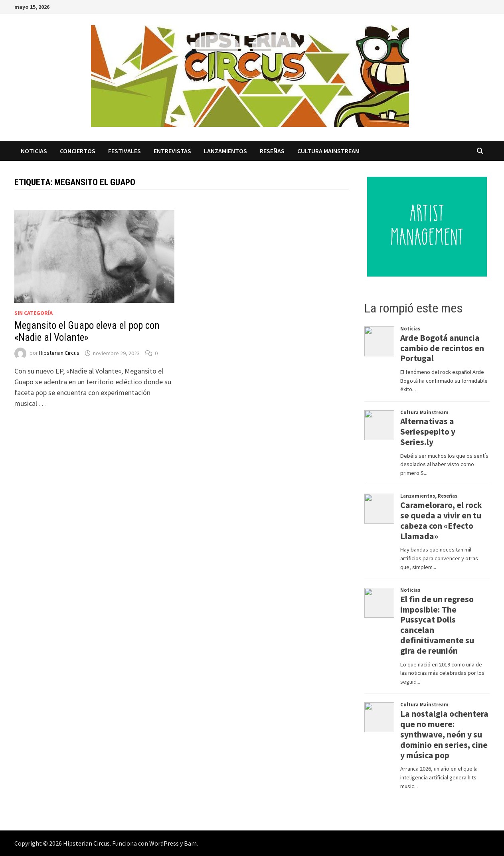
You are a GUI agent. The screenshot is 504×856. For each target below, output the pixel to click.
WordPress (164, 843)
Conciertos (78, 151)
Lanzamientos (225, 151)
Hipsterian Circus (59, 353)
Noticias (34, 151)
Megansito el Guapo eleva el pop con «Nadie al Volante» (87, 331)
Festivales (125, 151)
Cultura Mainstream (328, 151)
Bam (190, 843)
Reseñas (272, 151)
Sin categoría (34, 313)
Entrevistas (172, 151)
